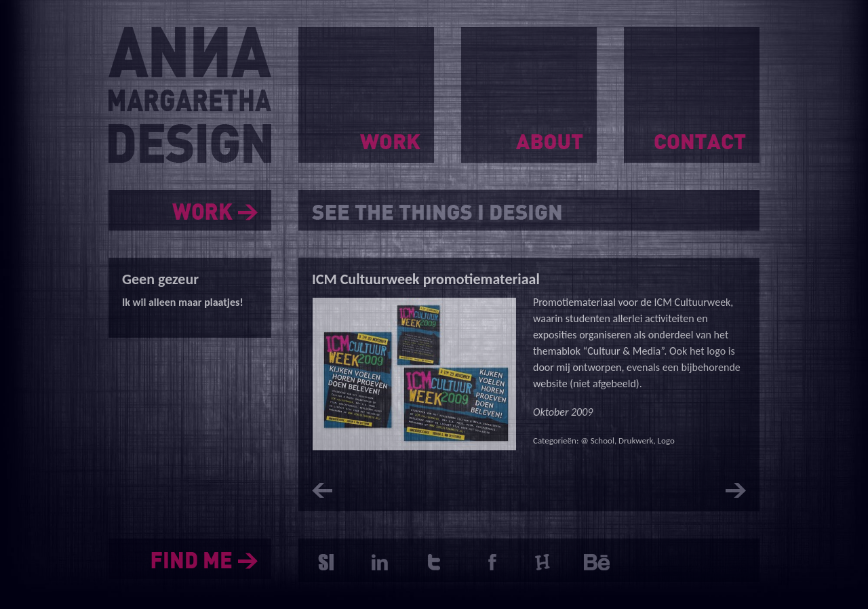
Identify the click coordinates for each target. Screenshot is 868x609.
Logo (666, 440)
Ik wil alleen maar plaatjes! (183, 302)
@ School (597, 440)
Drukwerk (636, 440)
